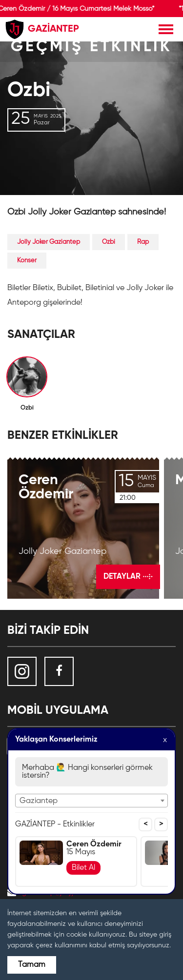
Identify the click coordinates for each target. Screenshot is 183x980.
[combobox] (91, 801)
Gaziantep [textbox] (39, 801)
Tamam (32, 965)
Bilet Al (83, 868)
